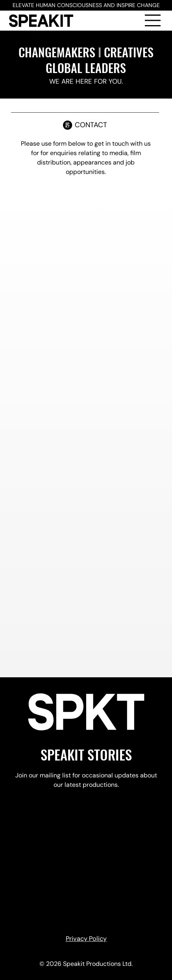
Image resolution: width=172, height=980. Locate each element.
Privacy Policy (86, 939)
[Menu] (153, 20)
